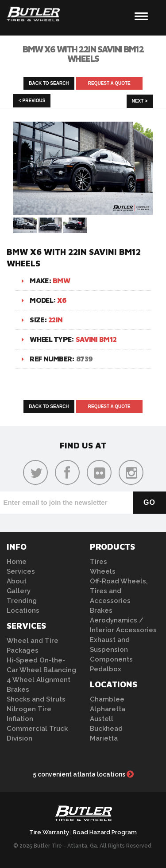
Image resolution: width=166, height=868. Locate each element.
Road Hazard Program (105, 832)
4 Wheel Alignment (39, 680)
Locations (23, 610)
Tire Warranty (49, 832)
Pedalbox (106, 669)
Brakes (18, 690)
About (17, 581)
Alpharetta (108, 709)
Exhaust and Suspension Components (111, 650)
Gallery (19, 591)
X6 (62, 300)
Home (17, 562)
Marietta (104, 738)
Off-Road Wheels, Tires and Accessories (119, 591)
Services (21, 571)
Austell (102, 719)
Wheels (103, 571)
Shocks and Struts (36, 699)
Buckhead (106, 729)
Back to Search (49, 83)
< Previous (32, 101)
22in (55, 320)
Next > (140, 101)
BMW (61, 281)
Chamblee (107, 699)
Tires (98, 562)
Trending (22, 601)
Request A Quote (109, 83)
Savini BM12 (96, 339)
